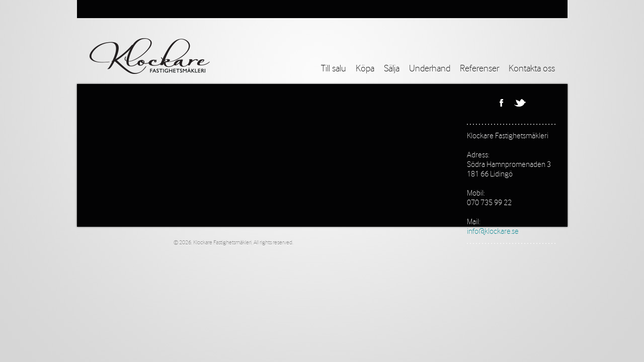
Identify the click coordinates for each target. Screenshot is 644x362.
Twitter (520, 103)
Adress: (478, 155)
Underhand (430, 69)
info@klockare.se (493, 232)
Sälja (392, 69)
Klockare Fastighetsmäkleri (508, 136)
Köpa (365, 69)
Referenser (479, 69)
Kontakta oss (532, 69)
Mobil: (476, 193)
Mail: (473, 222)
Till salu (334, 69)
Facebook (501, 103)
